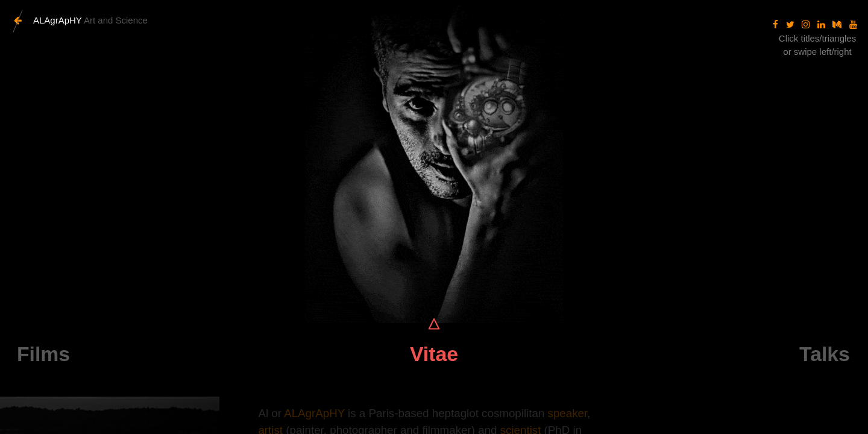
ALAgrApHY (314, 413)
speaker (568, 413)
